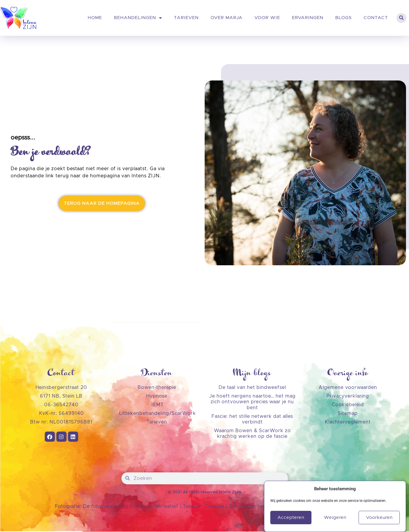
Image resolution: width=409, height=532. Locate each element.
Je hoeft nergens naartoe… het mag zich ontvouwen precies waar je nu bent (252, 402)
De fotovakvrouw (104, 506)
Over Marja (227, 18)
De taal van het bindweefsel (252, 387)
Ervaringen (308, 18)
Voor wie (267, 18)
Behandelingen (138, 18)
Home (95, 18)
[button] (401, 18)
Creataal (215, 506)
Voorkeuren (379, 520)
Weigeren (335, 520)
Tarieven (186, 18)
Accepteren (291, 520)
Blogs (344, 18)
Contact (376, 18)
